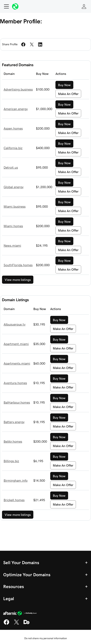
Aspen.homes (13, 128)
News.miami (12, 245)
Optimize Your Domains (27, 575)
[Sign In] (84, 6)
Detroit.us (11, 167)
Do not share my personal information (46, 638)
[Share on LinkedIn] (40, 44)
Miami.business (15, 206)
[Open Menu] (5, 6)
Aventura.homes (15, 383)
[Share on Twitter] (32, 44)
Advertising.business (18, 89)
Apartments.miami (17, 363)
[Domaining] (27, 624)
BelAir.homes (13, 441)
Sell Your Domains (21, 563)
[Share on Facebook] (23, 44)
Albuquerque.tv (15, 324)
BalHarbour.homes (17, 402)
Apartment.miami (16, 344)
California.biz (13, 148)
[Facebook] (6, 624)
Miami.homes (13, 226)
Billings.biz (11, 461)
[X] (16, 624)
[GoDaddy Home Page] (20, 614)
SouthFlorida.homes (18, 265)
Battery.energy (14, 422)
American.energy (16, 109)
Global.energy (14, 187)
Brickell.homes (14, 500)
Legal (9, 599)
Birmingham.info (16, 480)
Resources (14, 586)
